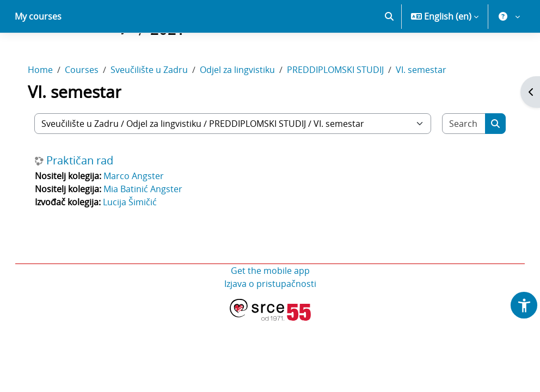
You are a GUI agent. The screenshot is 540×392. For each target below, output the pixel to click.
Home (51, 70)
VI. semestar (432, 70)
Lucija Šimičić (141, 202)
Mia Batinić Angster (154, 189)
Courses (93, 70)
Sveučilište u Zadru (160, 70)
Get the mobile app (270, 271)
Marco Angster (145, 176)
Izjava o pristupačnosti (270, 284)
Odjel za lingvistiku (248, 70)
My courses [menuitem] (38, 16)
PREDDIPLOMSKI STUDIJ (346, 70)
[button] (389, 16)
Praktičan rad (91, 161)
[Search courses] (455, 124)
